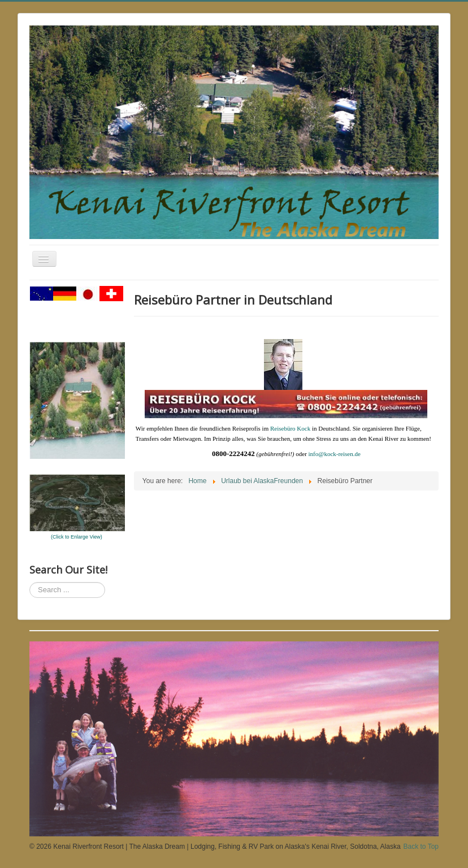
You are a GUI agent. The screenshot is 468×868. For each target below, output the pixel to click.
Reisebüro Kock (290, 428)
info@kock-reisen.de (335, 454)
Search (30, 582)
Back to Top (421, 847)
